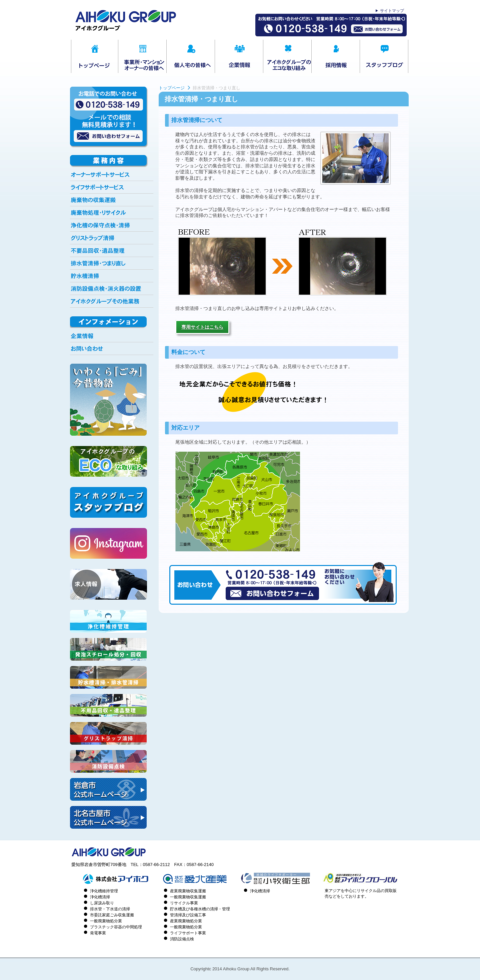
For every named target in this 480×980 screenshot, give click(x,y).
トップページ (172, 88)
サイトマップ (392, 11)
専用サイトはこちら (202, 327)
